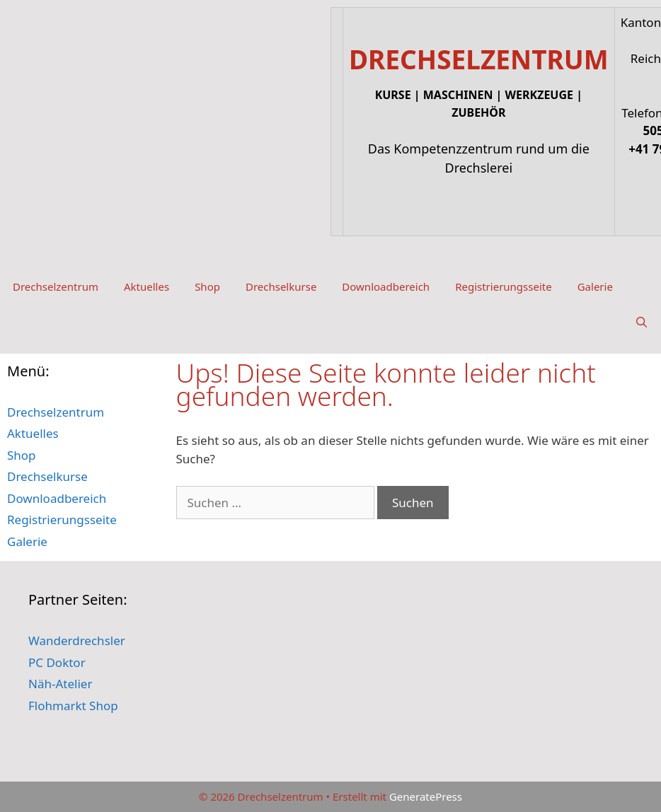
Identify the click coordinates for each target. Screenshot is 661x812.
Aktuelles (146, 286)
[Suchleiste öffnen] (642, 322)
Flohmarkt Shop (73, 706)
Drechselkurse (281, 286)
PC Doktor (57, 662)
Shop (207, 286)
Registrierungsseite (504, 286)
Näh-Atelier (60, 684)
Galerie (595, 286)
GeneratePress (426, 796)
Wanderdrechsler (77, 640)
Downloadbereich (386, 286)
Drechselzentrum (56, 286)
